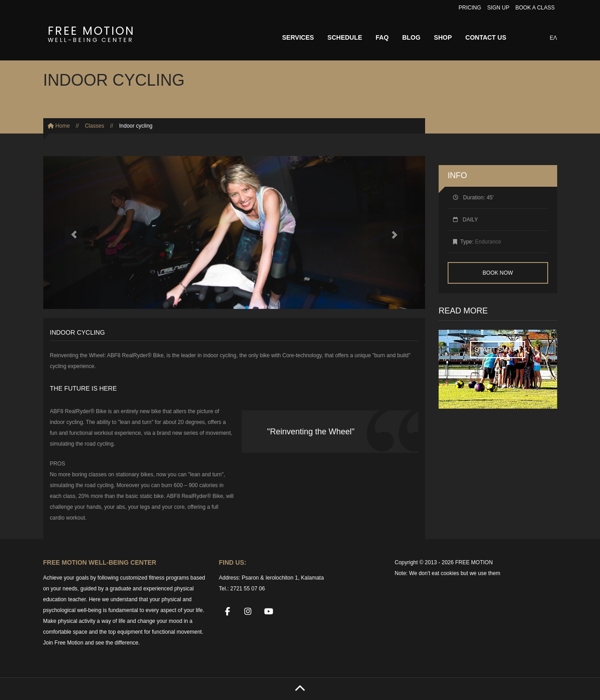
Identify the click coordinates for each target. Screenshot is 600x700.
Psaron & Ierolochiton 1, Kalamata (283, 578)
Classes (94, 126)
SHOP (443, 37)
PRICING (470, 8)
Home (59, 126)
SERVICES (298, 37)
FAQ (382, 37)
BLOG (411, 37)
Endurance (488, 242)
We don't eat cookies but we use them (455, 573)
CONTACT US (486, 37)
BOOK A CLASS (535, 8)
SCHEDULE (345, 37)
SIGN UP (498, 8)
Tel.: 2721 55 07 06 (242, 589)
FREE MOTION (91, 33)
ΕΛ (553, 38)
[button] (72, 233)
